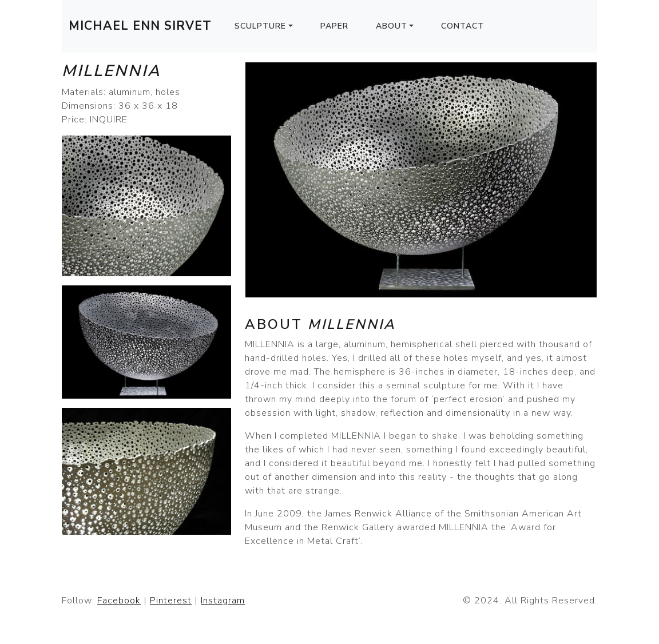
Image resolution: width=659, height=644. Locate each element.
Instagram (223, 601)
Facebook (119, 601)
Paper (334, 26)
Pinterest (171, 601)
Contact (463, 26)
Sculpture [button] (260, 26)
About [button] (392, 26)
